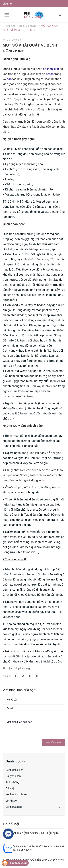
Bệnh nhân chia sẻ (16, 794)
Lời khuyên (12, 801)
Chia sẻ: (7, 676)
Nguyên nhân (13, 776)
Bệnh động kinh (15, 770)
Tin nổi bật (11, 824)
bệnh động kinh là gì (19, 668)
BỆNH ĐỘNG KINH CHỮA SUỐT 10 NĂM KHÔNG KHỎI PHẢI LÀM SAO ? (34, 848)
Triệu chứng (12, 782)
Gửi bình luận (54, 743)
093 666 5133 (18, 863)
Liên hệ (7, 4)
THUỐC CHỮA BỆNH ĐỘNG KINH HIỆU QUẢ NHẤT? (31, 835)
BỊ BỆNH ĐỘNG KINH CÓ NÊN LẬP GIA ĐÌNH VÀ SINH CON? (33, 861)
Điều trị (10, 788)
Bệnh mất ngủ (14, 807)
